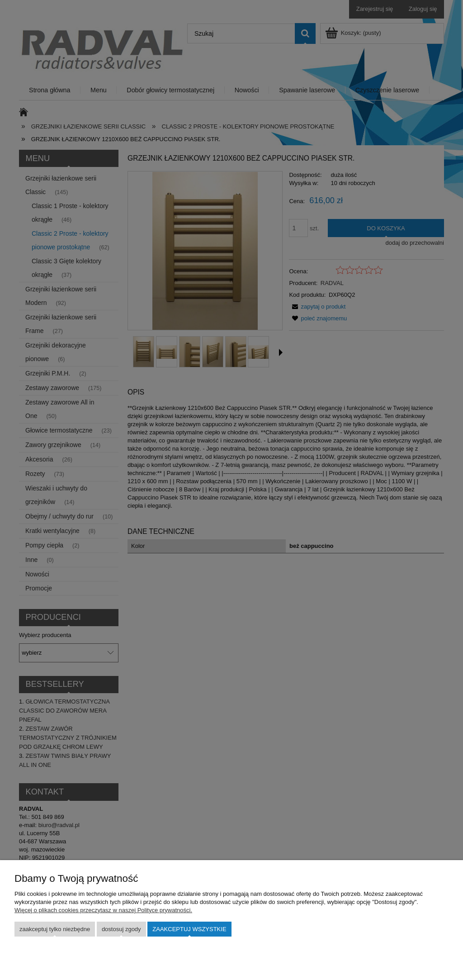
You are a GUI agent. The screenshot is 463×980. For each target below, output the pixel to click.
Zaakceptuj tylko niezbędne (55, 929)
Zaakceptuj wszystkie (189, 929)
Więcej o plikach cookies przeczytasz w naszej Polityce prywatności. (103, 910)
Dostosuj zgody (121, 929)
